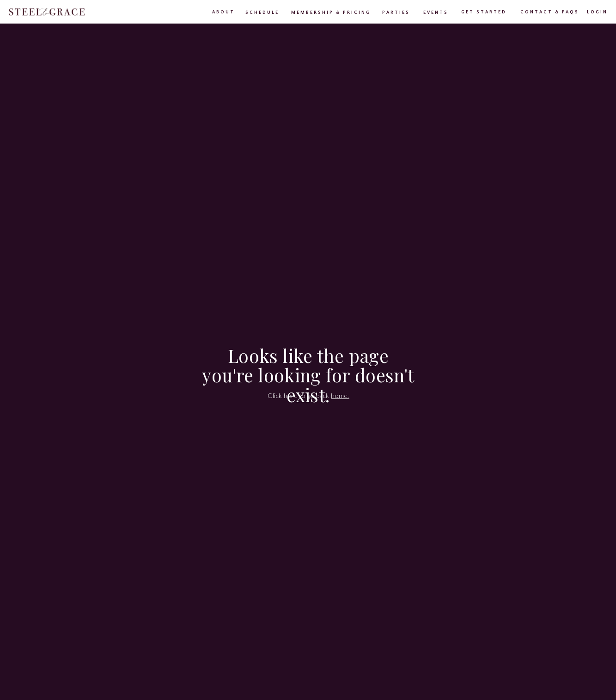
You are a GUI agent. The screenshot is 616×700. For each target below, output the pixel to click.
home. (340, 395)
